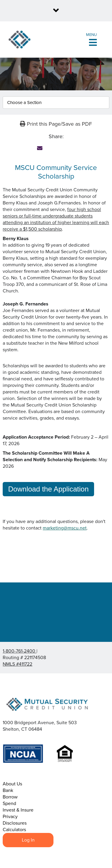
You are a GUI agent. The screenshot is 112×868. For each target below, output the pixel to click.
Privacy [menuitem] (10, 817)
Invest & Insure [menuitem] (18, 810)
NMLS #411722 (17, 664)
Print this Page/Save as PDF (56, 124)
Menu (91, 35)
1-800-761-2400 (20, 651)
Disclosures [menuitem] (15, 823)
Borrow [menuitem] (10, 797)
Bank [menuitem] (8, 790)
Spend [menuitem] (9, 804)
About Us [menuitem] (12, 784)
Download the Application (48, 489)
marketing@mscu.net (65, 528)
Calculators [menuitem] (14, 830)
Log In (28, 840)
